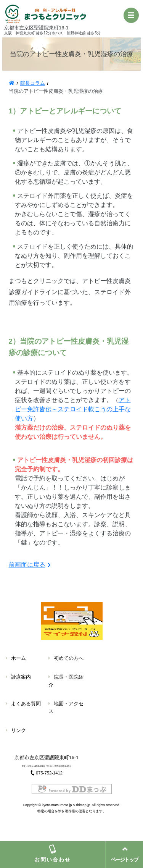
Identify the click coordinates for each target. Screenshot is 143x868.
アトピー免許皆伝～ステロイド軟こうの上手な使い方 (73, 409)
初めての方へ (69, 658)
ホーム (18, 658)
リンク (18, 730)
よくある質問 (26, 704)
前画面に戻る (27, 565)
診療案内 (21, 677)
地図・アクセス (66, 707)
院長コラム (33, 83)
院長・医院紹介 (66, 681)
